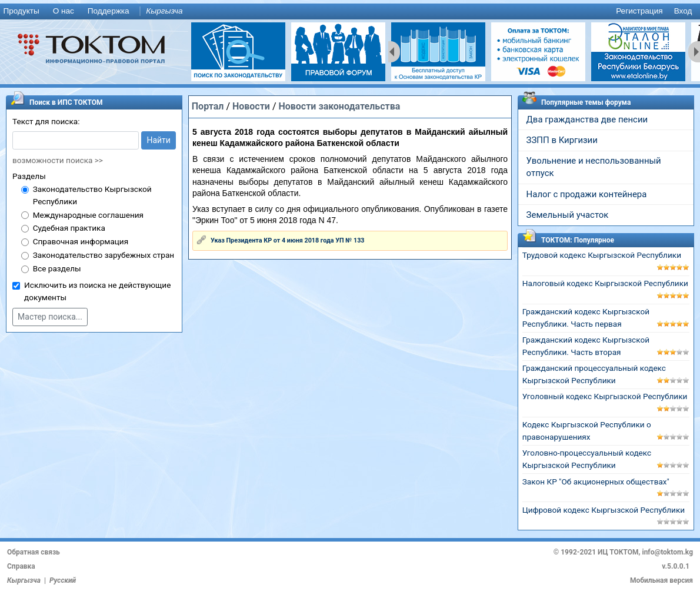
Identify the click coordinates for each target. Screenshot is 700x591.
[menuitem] (24, 11)
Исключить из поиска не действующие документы (97, 291)
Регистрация (639, 11)
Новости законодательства (339, 106)
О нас (64, 11)
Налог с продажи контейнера (587, 194)
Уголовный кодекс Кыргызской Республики (605, 396)
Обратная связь (34, 552)
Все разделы (57, 268)
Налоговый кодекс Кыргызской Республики (605, 283)
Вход (683, 11)
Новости (251, 106)
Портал (208, 106)
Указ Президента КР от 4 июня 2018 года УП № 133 (287, 240)
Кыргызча (164, 11)
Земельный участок (568, 215)
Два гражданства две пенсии (587, 119)
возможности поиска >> (58, 160)
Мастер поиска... (50, 317)
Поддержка (109, 11)
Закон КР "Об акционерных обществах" (596, 482)
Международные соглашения (88, 215)
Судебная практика (69, 228)
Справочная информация (81, 241)
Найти (159, 140)
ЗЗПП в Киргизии (562, 140)
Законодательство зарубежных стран (104, 255)
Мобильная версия (661, 580)
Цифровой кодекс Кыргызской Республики (604, 510)
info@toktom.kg (667, 552)
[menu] (350, 11)
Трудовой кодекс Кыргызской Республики (602, 255)
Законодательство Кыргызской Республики (92, 195)
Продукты (21, 11)
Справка (21, 566)
